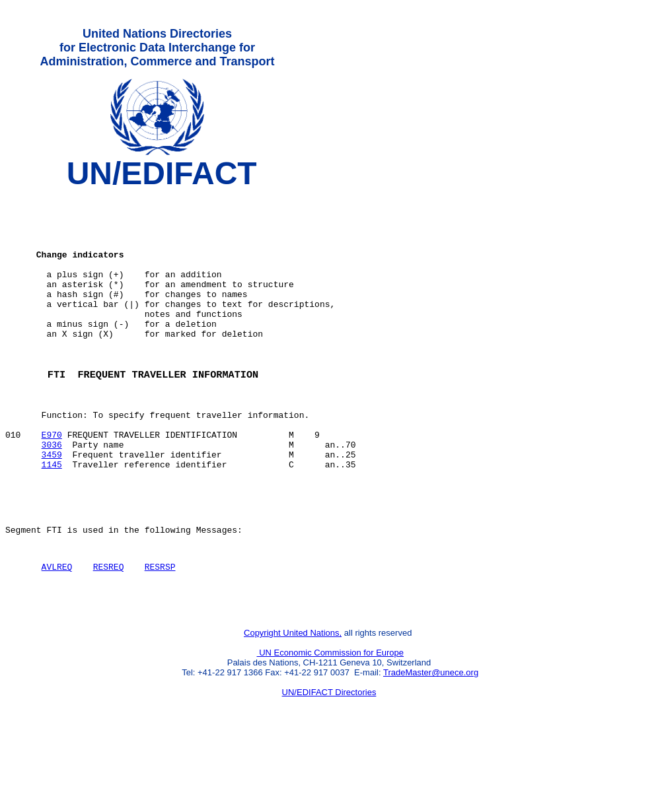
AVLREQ (57, 631)
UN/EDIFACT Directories (329, 763)
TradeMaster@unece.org (431, 743)
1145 (52, 517)
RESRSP (160, 631)
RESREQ (109, 631)
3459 (52, 505)
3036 (52, 493)
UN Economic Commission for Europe (331, 723)
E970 (52, 481)
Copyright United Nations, (293, 703)
